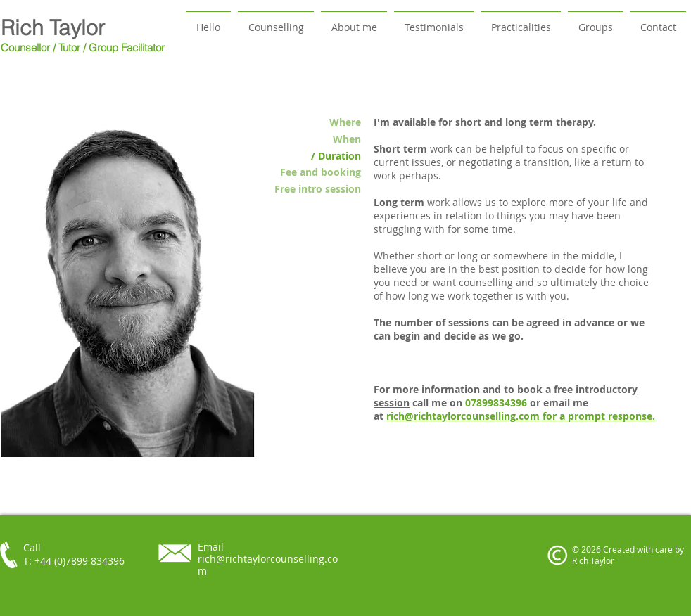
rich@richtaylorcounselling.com (464, 416)
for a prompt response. (599, 416)
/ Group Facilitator (124, 47)
